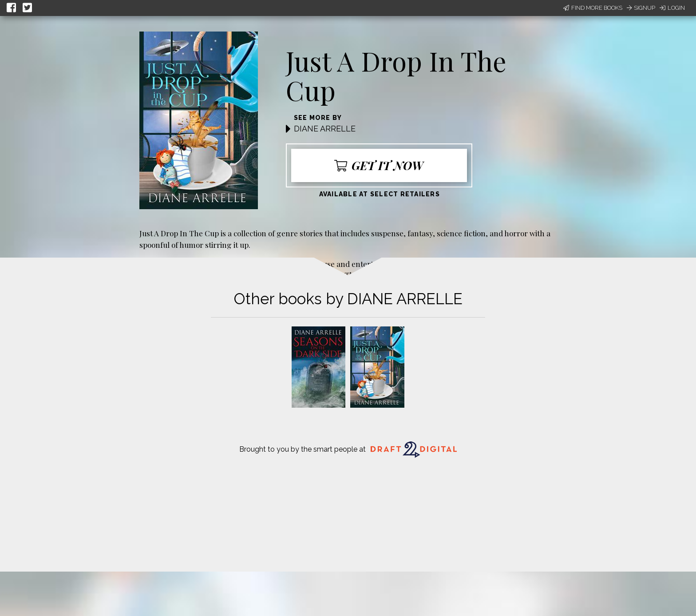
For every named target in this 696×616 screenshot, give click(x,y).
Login (672, 8)
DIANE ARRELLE (325, 129)
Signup (641, 8)
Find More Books (593, 8)
